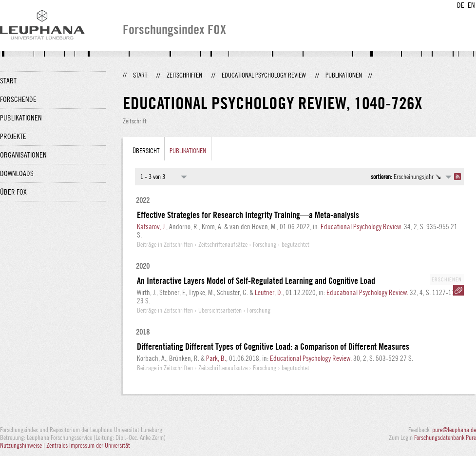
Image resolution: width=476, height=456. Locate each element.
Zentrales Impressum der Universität (88, 445)
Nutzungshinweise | (23, 445)
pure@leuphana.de (454, 430)
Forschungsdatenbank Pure (445, 437)
